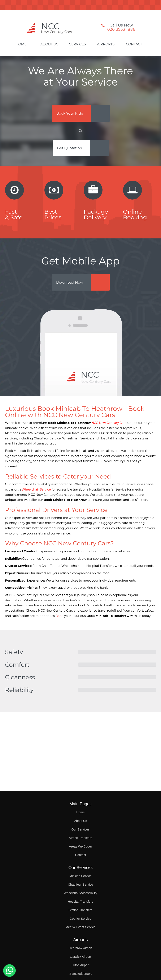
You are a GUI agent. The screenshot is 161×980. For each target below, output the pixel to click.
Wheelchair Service (36, 494)
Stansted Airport (81, 974)
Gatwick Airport (81, 957)
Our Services (81, 829)
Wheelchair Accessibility (80, 893)
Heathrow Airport (80, 948)
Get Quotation (71, 150)
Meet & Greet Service (80, 927)
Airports (106, 44)
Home (21, 44)
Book (59, 620)
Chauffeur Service (80, 884)
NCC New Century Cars (109, 427)
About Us (49, 44)
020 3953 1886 (121, 29)
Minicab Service (80, 876)
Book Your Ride (71, 114)
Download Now (71, 286)
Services (78, 44)
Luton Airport (80, 965)
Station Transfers (80, 910)
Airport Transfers (81, 838)
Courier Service (80, 919)
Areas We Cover (80, 846)
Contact (134, 44)
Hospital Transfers (81, 901)
